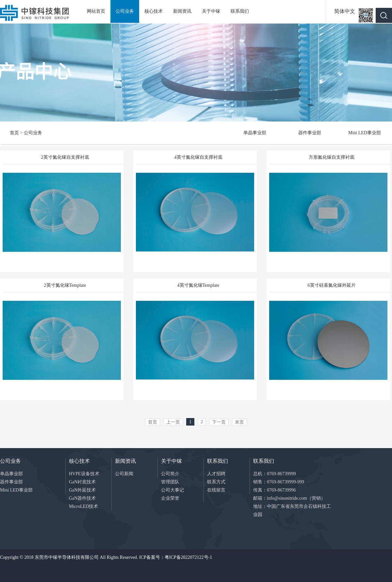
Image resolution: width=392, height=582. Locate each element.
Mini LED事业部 (365, 133)
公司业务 (125, 11)
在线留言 (216, 490)
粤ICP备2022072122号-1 (188, 557)
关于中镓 (211, 11)
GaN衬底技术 (82, 482)
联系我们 (240, 11)
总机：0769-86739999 (275, 474)
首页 (14, 133)
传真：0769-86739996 (275, 490)
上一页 (173, 422)
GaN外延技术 (82, 490)
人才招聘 (216, 474)
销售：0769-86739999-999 (279, 482)
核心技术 (154, 11)
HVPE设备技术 (84, 474)
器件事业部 (310, 133)
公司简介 (170, 474)
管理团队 (170, 482)
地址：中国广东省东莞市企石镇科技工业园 (292, 510)
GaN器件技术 (82, 498)
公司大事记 (172, 490)
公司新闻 (124, 474)
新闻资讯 (182, 11)
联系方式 (216, 482)
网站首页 (96, 11)
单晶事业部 (255, 133)
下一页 (219, 422)
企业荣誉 (170, 498)
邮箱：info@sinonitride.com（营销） (289, 498)
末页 (239, 422)
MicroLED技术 (83, 506)
